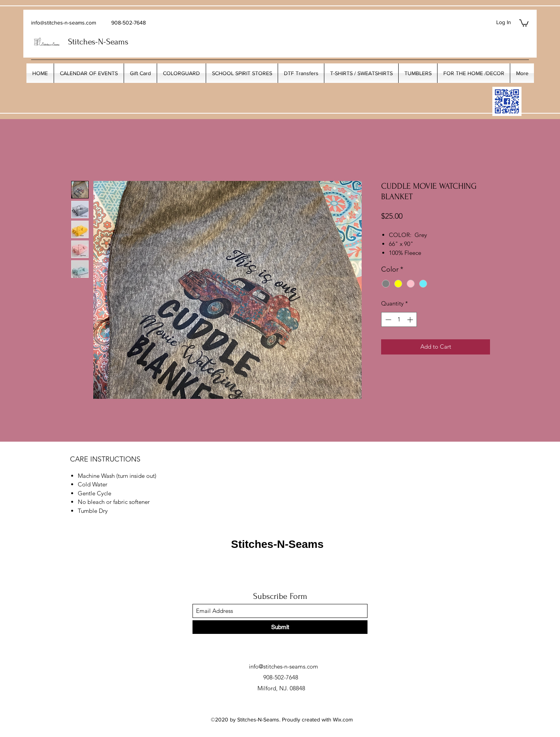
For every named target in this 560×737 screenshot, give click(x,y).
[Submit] (280, 627)
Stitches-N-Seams (277, 544)
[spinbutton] (399, 320)
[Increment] (411, 320)
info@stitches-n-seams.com (64, 23)
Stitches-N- (87, 42)
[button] (524, 23)
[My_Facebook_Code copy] (507, 101)
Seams (117, 42)
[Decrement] (388, 320)
